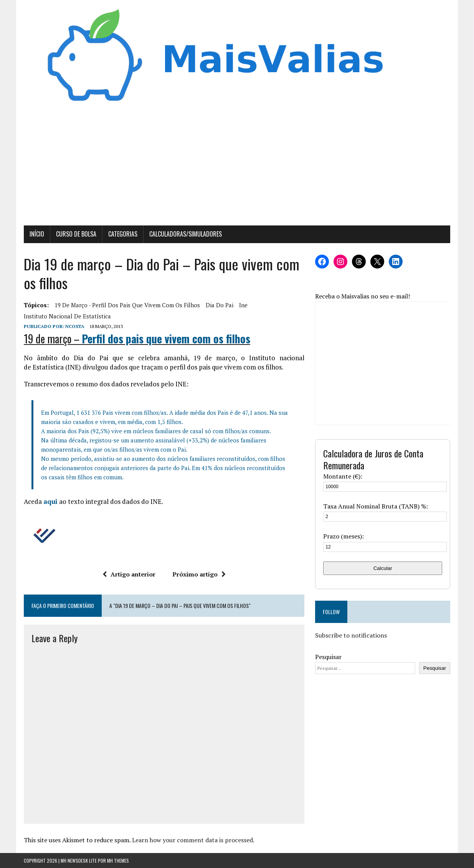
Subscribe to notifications (351, 635)
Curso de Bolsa (76, 234)
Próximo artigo (199, 574)
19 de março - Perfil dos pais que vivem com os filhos (127, 305)
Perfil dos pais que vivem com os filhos (166, 339)
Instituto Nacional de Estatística (67, 316)
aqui (50, 501)
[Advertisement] (237, 168)
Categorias (123, 234)
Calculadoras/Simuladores (186, 234)
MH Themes (118, 861)
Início (37, 234)
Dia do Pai (220, 305)
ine (243, 305)
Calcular (383, 568)
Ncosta (75, 326)
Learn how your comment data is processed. (193, 840)
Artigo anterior (129, 574)
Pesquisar (328, 657)
